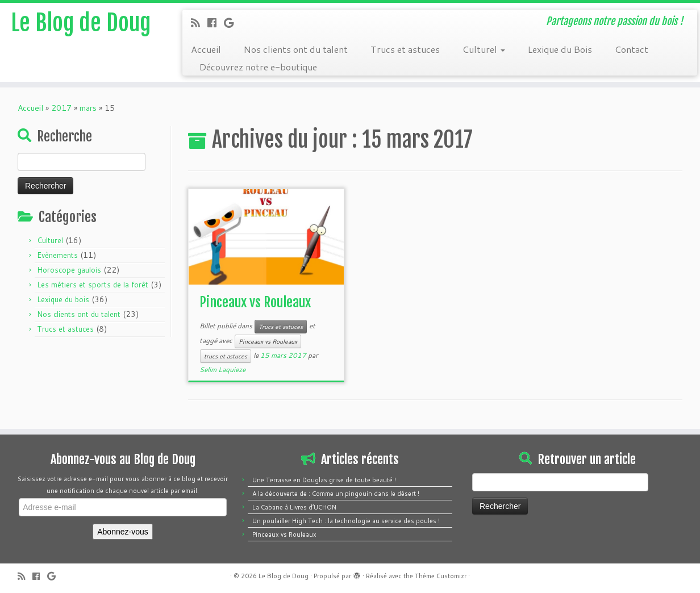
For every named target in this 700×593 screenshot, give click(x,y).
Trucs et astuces (405, 49)
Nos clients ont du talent (296, 49)
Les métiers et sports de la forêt (93, 285)
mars (88, 108)
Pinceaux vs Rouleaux (255, 302)
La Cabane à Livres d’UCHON (294, 507)
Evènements (57, 255)
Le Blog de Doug (81, 23)
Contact (632, 49)
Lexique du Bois (560, 49)
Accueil (206, 49)
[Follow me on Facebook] (216, 23)
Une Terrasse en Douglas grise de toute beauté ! (324, 480)
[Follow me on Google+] (232, 23)
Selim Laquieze (222, 369)
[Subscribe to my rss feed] (199, 23)
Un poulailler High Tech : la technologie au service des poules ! (346, 521)
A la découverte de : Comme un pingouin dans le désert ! (336, 494)
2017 (61, 108)
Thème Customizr (441, 576)
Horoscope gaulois (69, 270)
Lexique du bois (63, 299)
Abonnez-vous (123, 532)
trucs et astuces (226, 356)
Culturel (484, 49)
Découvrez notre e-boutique (258, 67)
